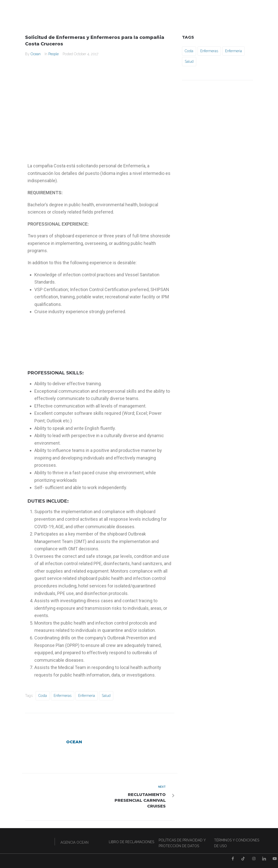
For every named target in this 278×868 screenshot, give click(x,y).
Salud (106, 696)
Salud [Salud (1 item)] (189, 61)
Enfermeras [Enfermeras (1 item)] (209, 51)
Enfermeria (87, 696)
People (54, 54)
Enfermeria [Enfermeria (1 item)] (234, 51)
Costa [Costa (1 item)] (189, 51)
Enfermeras (63, 696)
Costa (43, 696)
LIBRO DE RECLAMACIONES (131, 842)
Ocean (36, 54)
